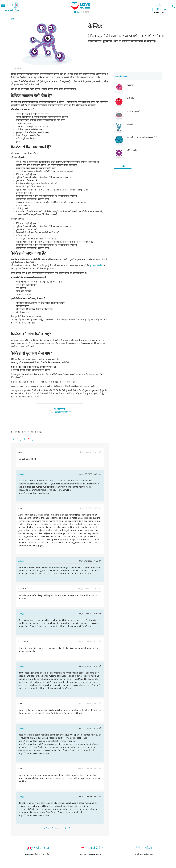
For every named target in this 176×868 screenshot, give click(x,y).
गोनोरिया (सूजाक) (133, 111)
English (78, 12)
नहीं (29, 439)
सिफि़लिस (130, 124)
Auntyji (21, 474)
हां (17, 439)
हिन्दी (87, 12)
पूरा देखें (123, 166)
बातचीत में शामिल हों (63, 412)
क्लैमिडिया (131, 98)
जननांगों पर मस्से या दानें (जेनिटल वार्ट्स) (142, 137)
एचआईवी (130, 85)
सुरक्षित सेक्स (15, 19)
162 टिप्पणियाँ (60, 409)
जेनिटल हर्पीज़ (132, 150)
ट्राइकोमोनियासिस (97, 265)
